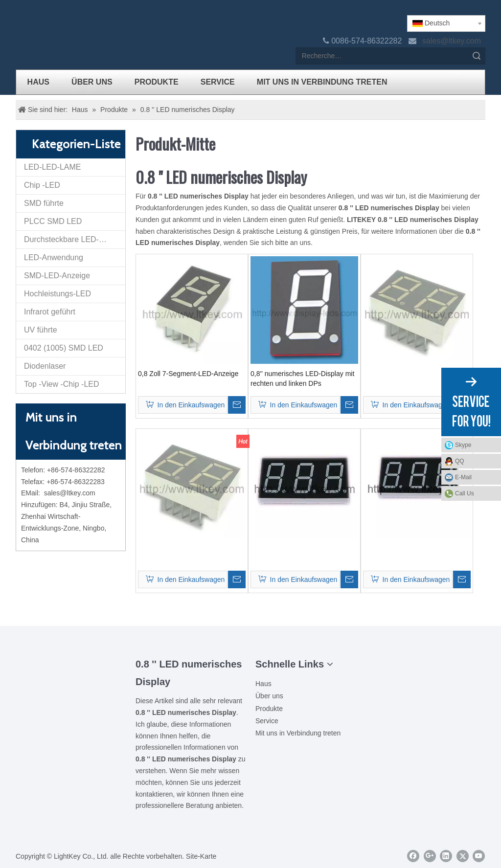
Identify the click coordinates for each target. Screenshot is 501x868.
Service (267, 721)
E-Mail (476, 477)
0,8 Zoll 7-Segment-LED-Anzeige (188, 374)
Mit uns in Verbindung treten (298, 733)
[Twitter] (463, 856)
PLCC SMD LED (53, 221)
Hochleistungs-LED (57, 294)
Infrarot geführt (50, 312)
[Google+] (430, 856)
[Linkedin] (446, 856)
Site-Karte (201, 856)
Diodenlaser (45, 366)
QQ (476, 461)
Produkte (269, 709)
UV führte (41, 330)
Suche (477, 56)
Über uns (269, 696)
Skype (476, 445)
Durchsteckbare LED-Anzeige (75, 239)
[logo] (23, 23)
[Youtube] (479, 856)
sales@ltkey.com (453, 41)
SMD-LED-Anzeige (57, 276)
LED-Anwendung (54, 257)
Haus (263, 684)
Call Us (465, 493)
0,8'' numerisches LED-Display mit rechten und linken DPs (302, 378)
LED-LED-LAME (52, 167)
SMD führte (44, 203)
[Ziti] (71, 679)
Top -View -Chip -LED (62, 384)
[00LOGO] (71, 663)
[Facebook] (413, 856)
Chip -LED (42, 185)
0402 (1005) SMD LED (64, 348)
